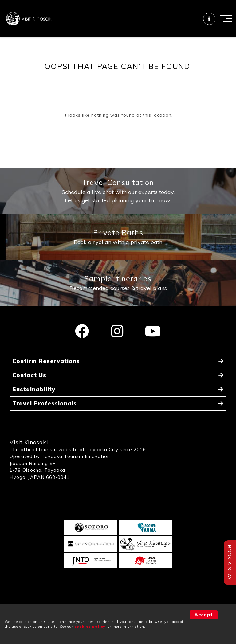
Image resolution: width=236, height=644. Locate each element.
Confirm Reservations (46, 361)
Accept (204, 615)
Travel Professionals (45, 403)
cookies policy (90, 627)
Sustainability (34, 389)
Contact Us (29, 375)
